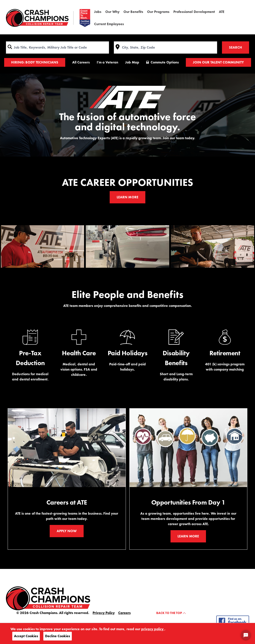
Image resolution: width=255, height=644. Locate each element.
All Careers (81, 62)
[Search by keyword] (57, 48)
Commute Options (163, 62)
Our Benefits (133, 12)
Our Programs (158, 12)
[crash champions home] (48, 598)
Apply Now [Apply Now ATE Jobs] (67, 531)
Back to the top (171, 613)
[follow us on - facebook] (233, 621)
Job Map (132, 62)
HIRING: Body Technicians (35, 62)
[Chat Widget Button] (246, 635)
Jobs (98, 12)
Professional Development (194, 12)
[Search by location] (165, 48)
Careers (124, 613)
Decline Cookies (58, 636)
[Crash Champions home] (48, 18)
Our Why (112, 12)
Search (236, 47)
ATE (222, 12)
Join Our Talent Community (218, 62)
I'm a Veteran (107, 62)
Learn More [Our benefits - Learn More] (188, 536)
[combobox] (57, 48)
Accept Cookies (26, 636)
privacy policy (153, 629)
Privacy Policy (104, 613)
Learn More (127, 197)
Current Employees (109, 24)
